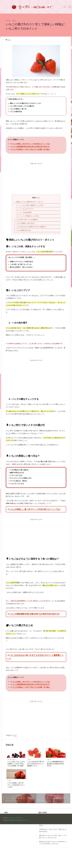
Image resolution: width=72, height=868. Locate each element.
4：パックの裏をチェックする (28, 217)
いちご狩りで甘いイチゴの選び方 (26, 221)
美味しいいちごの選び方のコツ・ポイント (29, 202)
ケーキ (9, 763)
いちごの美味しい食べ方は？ (25, 224)
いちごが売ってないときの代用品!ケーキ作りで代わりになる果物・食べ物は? (16, 767)
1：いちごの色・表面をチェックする (30, 206)
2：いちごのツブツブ (25, 210)
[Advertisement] (36, 179)
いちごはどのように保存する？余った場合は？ (30, 228)
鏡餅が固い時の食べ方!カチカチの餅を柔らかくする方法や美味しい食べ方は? (53, 847)
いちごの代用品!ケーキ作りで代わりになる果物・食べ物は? (32, 150)
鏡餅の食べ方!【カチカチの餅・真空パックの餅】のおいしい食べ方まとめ (53, 841)
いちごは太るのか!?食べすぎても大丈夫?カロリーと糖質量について (36, 767)
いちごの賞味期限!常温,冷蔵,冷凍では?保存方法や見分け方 (32, 147)
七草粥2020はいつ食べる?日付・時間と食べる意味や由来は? (53, 834)
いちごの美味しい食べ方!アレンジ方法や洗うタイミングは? (32, 144)
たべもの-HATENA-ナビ (16, 821)
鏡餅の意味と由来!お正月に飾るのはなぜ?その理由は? (52, 828)
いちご (14, 21)
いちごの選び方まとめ (23, 232)
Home (8, 21)
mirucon (25, 823)
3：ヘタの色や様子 (24, 213)
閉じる (38, 198)
